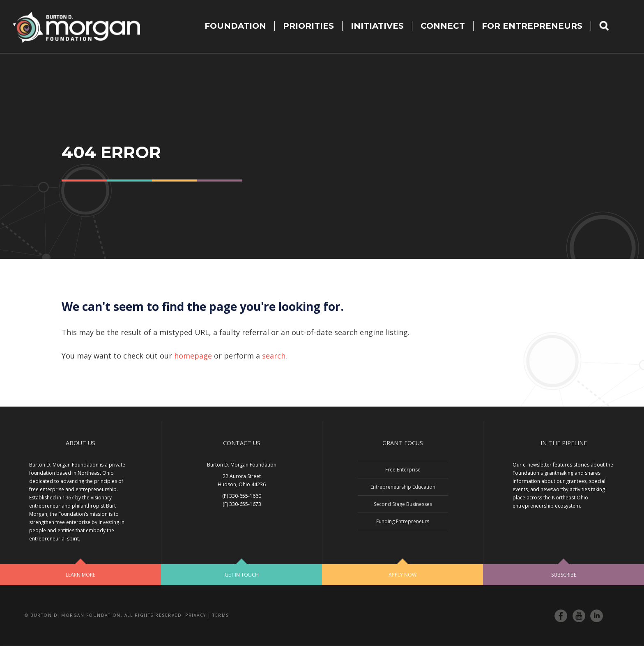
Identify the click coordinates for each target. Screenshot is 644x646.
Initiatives (377, 26)
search (274, 356)
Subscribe (564, 575)
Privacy (196, 615)
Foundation (235, 26)
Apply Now (402, 575)
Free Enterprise (403, 470)
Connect (443, 26)
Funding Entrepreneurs (403, 521)
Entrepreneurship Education (403, 487)
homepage (193, 356)
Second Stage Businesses (403, 504)
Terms (221, 615)
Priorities (308, 26)
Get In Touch (242, 575)
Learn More (80, 575)
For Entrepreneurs (532, 26)
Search (609, 26)
